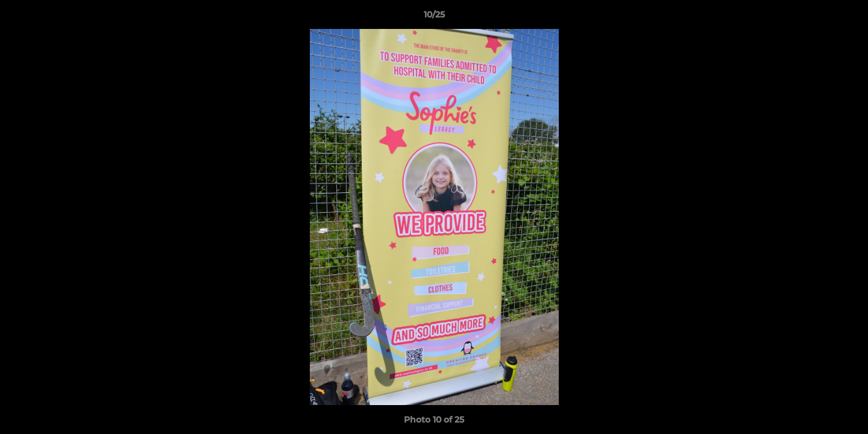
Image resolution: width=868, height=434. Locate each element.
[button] (846, 17)
